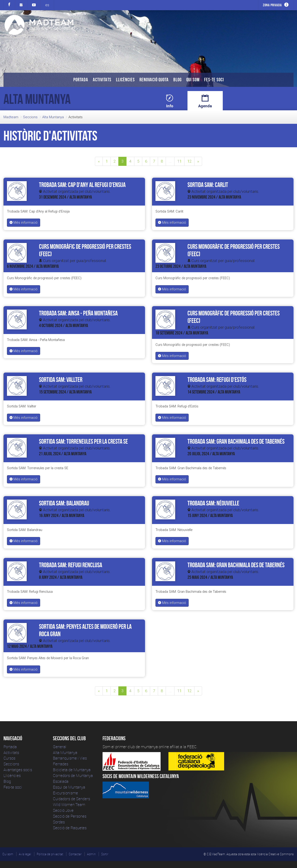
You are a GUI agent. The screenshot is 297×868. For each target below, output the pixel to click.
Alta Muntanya (53, 117)
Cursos (9, 758)
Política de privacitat (50, 854)
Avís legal (25, 854)
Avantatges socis (18, 770)
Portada (81, 80)
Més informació (24, 222)
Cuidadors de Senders (71, 799)
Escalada (61, 781)
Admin (91, 854)
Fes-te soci (214, 80)
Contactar (75, 854)
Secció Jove (63, 810)
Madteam (11, 117)
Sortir (105, 854)
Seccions (30, 117)
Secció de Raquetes (70, 828)
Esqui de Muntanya (69, 787)
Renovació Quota (154, 80)
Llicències (125, 80)
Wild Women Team (69, 804)
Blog (178, 80)
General (60, 747)
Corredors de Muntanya (73, 775)
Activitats (102, 80)
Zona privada (272, 5)
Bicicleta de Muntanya (72, 770)
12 (189, 161)
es (47, 5)
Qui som (193, 80)
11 (179, 161)
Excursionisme (65, 793)
